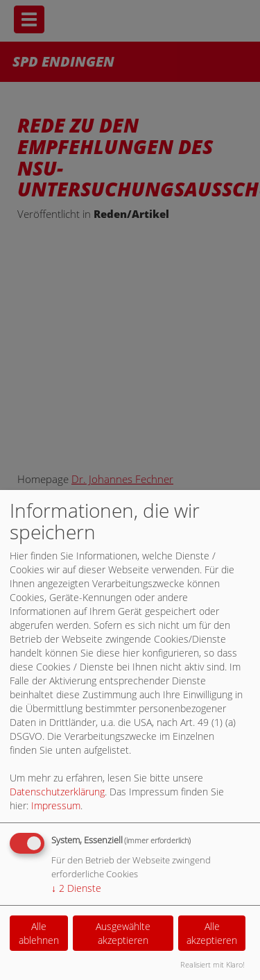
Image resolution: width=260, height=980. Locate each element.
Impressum (56, 805)
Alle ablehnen (39, 933)
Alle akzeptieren (212, 933)
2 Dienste (76, 888)
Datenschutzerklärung (57, 792)
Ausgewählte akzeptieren (123, 933)
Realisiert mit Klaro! (213, 964)
